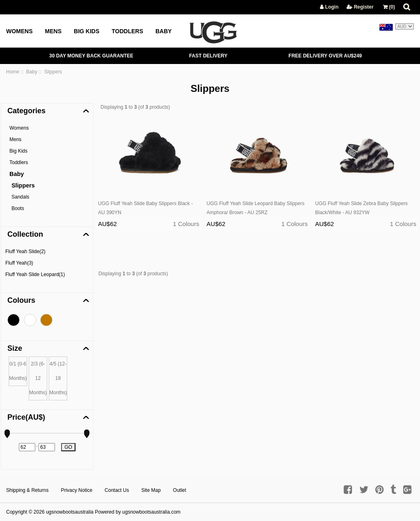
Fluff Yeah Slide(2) (25, 251)
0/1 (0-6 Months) (18, 371)
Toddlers (127, 31)
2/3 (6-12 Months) (38, 378)
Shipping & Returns (27, 490)
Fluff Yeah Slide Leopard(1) (35, 274)
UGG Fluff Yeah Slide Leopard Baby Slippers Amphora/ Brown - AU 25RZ (256, 208)
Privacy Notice (76, 490)
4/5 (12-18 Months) (58, 378)
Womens (19, 31)
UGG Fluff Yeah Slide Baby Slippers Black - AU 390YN (145, 208)
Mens (53, 31)
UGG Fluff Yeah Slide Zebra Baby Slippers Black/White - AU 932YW (361, 208)
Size (15, 348)
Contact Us (117, 490)
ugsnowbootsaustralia (70, 512)
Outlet (180, 490)
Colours (21, 300)
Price (26, 417)
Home (13, 72)
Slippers (23, 185)
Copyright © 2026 (26, 512)
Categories (26, 111)
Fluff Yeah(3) (19, 263)
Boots (18, 208)
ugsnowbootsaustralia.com (151, 512)
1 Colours (186, 224)
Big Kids (87, 31)
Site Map (151, 490)
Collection (25, 234)
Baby (164, 31)
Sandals (20, 197)
